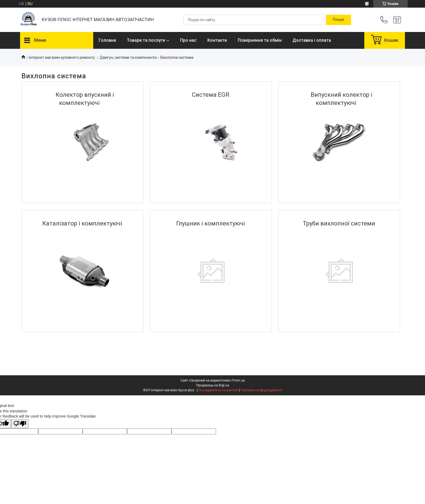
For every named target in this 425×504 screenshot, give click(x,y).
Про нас (188, 40)
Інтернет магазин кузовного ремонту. (62, 57)
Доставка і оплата (312, 40)
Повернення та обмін (260, 40)
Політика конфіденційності (261, 390)
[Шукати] (339, 20)
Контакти (217, 40)
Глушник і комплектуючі (211, 223)
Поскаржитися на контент (218, 390)
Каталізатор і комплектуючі (82, 223)
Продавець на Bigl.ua (213, 385)
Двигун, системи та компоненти (128, 57)
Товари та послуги (146, 40)
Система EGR (211, 95)
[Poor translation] (20, 424)
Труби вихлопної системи (339, 223)
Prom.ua (239, 380)
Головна (107, 40)
